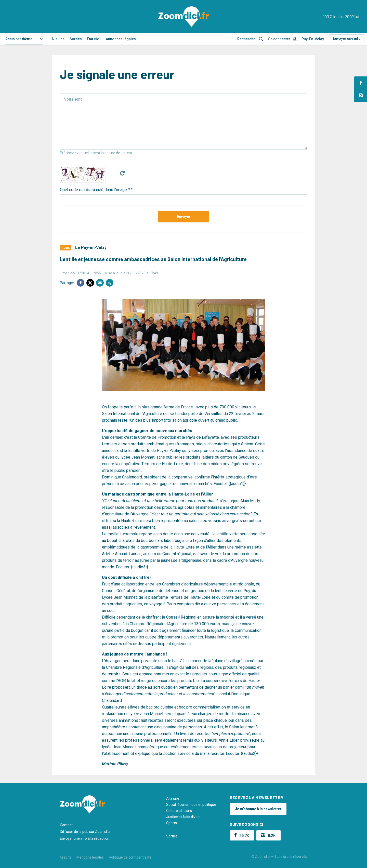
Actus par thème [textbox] (19, 39)
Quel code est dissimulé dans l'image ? (95, 190)
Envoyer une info (347, 38)
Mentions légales (90, 857)
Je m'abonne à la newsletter (258, 809)
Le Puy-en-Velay (91, 248)
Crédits (66, 857)
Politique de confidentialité (130, 857)
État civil (94, 39)
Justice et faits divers (183, 817)
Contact (66, 825)
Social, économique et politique (191, 805)
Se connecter (279, 39)
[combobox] (24, 39)
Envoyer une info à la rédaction (85, 838)
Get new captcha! (122, 173)
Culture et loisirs (179, 811)
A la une (173, 798)
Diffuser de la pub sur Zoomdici (85, 832)
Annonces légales (121, 39)
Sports (172, 823)
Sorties (76, 39)
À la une (58, 39)
